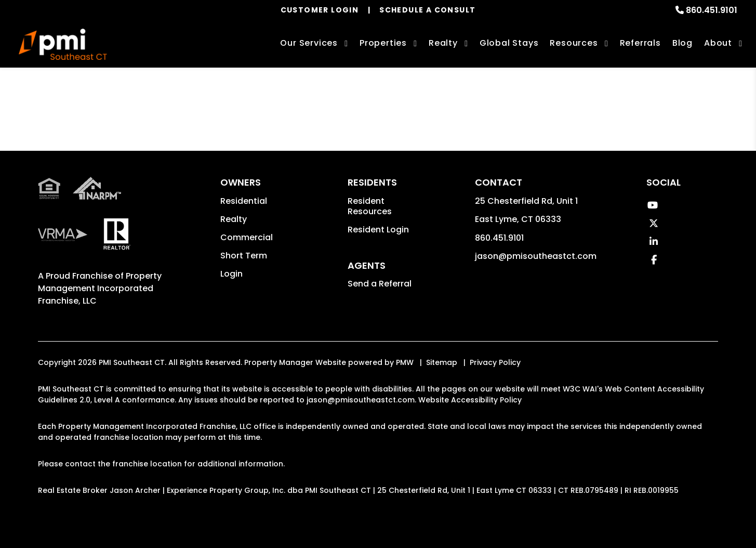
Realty (234, 219)
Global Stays (509, 43)
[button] (652, 205)
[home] (63, 44)
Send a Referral (380, 284)
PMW (405, 362)
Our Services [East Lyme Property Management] (309, 43)
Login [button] (231, 274)
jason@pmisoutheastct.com (536, 256)
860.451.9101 (712, 10)
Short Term (244, 256)
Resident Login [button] (378, 230)
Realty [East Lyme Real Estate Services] (443, 43)
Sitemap (442, 362)
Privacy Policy (495, 362)
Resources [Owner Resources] (574, 43)
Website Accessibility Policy (470, 400)
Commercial (247, 237)
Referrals (640, 43)
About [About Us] (718, 43)
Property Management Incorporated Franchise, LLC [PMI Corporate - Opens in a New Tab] (100, 288)
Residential (244, 201)
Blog (682, 43)
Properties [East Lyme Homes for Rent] (383, 43)
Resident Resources (370, 206)
